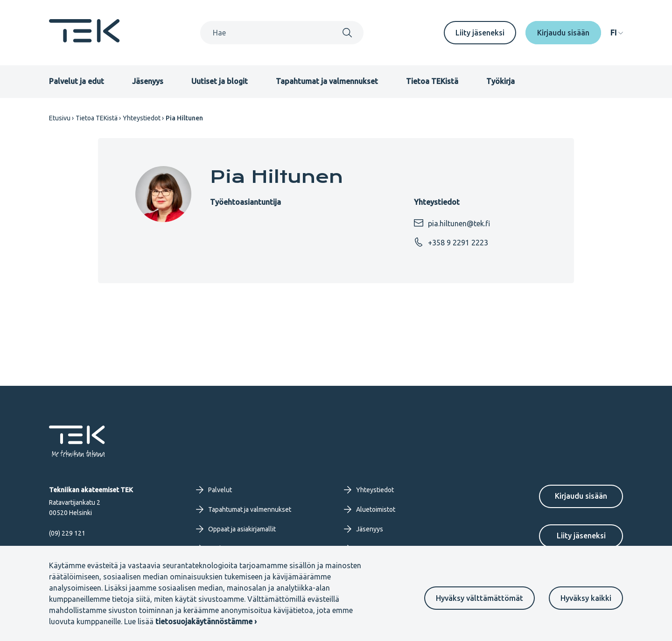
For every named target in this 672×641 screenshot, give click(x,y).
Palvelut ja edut (77, 81)
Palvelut (214, 490)
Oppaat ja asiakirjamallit (236, 529)
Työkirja (500, 81)
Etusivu (60, 118)
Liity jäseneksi (480, 33)
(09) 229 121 (67, 533)
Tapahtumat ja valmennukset (327, 81)
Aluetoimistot (370, 509)
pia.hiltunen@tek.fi (452, 223)
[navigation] (617, 33)
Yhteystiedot (142, 118)
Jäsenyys (148, 81)
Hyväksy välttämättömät (479, 598)
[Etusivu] (84, 40)
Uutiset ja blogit (220, 81)
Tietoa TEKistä (432, 81)
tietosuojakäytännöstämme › (206, 621)
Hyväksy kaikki (586, 598)
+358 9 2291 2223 (451, 242)
